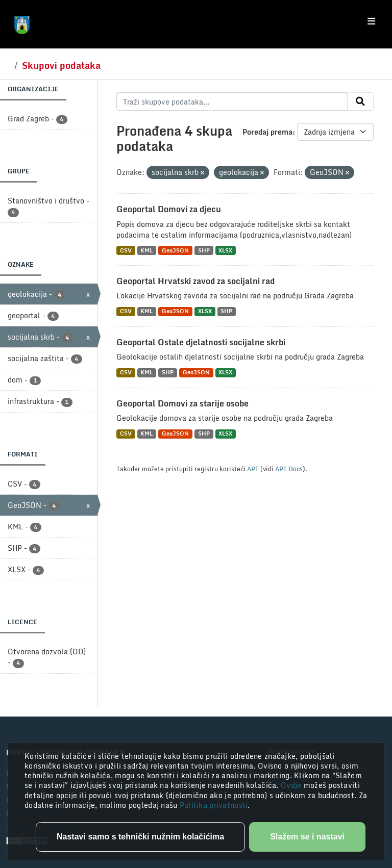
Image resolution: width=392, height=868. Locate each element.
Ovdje (292, 785)
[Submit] (360, 101)
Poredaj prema (267, 132)
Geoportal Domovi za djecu (169, 209)
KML (146, 250)
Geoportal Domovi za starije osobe (182, 403)
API (253, 469)
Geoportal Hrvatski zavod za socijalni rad (195, 281)
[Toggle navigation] (371, 21)
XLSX (225, 250)
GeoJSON (175, 250)
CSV (126, 250)
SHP (204, 250)
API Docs (289, 469)
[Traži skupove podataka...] (232, 101)
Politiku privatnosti (214, 805)
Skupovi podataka (61, 65)
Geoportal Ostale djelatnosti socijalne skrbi (201, 342)
